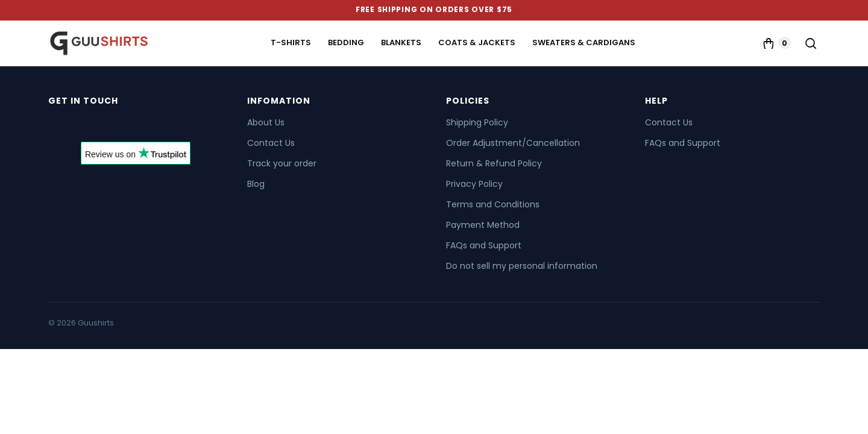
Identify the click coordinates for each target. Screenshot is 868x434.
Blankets (401, 42)
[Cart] (776, 43)
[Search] (810, 43)
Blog (256, 184)
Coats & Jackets (477, 42)
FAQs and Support (484, 245)
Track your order (282, 163)
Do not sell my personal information (522, 266)
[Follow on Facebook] (59, 125)
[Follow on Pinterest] (124, 125)
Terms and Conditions (493, 204)
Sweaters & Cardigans (584, 42)
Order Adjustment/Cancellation (513, 143)
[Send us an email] (102, 125)
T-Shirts (291, 42)
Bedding (346, 42)
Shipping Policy (477, 122)
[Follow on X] (81, 125)
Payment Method (483, 225)
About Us (266, 122)
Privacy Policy (474, 184)
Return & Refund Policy (494, 163)
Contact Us (271, 143)
